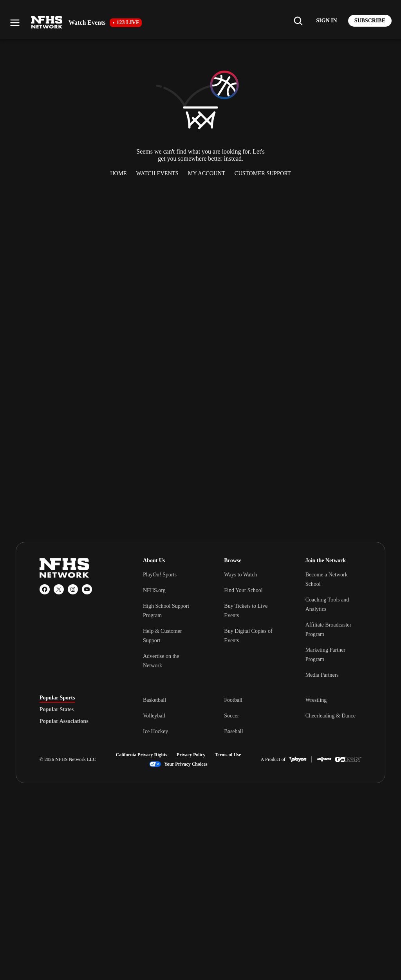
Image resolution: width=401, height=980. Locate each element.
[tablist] (79, 710)
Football (233, 700)
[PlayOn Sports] (298, 759)
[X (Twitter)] (59, 589)
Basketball (154, 700)
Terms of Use (228, 755)
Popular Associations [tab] (64, 721)
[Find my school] (298, 21)
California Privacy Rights (142, 755)
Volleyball (154, 716)
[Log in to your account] (326, 21)
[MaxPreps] (324, 759)
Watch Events (157, 173)
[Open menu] (15, 23)
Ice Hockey (155, 731)
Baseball (233, 731)
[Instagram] (73, 589)
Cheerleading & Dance (331, 716)
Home (118, 173)
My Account (207, 173)
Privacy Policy (191, 755)
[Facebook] (45, 589)
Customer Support (263, 173)
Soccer (231, 716)
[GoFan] (348, 759)
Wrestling (316, 700)
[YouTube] (87, 589)
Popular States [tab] (57, 710)
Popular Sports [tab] (57, 698)
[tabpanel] (252, 716)
